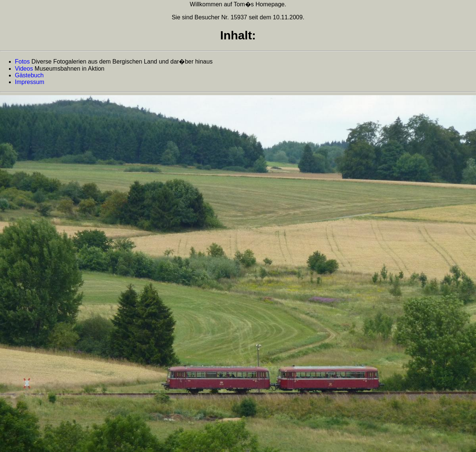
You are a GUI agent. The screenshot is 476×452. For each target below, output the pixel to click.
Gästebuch (29, 75)
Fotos (22, 62)
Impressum (30, 82)
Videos (24, 69)
